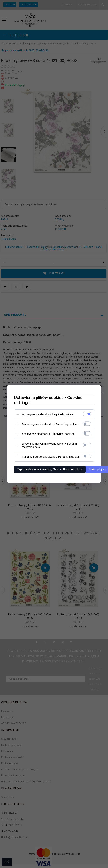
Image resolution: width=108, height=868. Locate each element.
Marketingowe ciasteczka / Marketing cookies (50, 424)
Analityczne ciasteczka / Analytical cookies (48, 434)
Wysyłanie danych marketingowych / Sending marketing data (49, 445)
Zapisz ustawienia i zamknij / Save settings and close (50, 469)
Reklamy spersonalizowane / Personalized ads (51, 457)
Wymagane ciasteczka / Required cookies (48, 414)
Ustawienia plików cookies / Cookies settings (48, 400)
